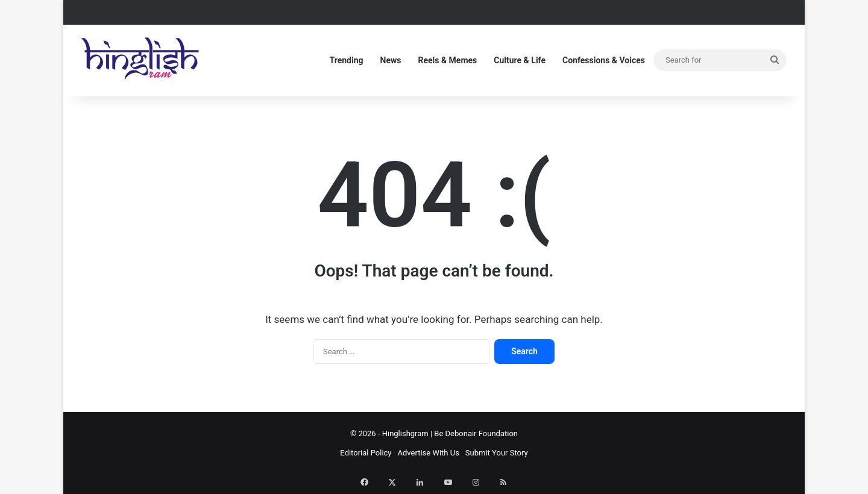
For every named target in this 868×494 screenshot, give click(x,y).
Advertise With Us (429, 453)
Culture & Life (520, 60)
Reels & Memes (447, 60)
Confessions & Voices (604, 60)
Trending (346, 60)
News (391, 60)
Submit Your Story (497, 453)
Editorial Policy (366, 453)
